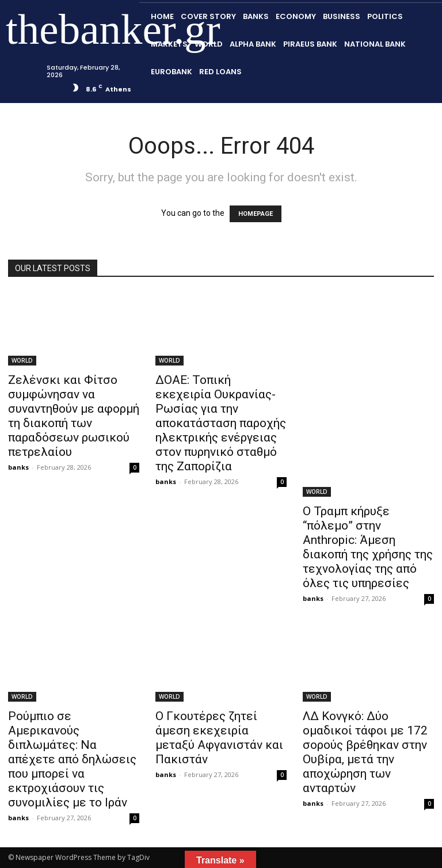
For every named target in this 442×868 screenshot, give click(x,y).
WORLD (22, 360)
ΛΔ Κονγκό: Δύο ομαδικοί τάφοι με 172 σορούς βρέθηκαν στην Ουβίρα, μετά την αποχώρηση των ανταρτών (365, 752)
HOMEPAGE (256, 214)
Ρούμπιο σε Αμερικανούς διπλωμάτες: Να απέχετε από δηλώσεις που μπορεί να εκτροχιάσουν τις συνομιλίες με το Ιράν (72, 759)
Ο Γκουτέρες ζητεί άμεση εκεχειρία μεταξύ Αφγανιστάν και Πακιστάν (219, 738)
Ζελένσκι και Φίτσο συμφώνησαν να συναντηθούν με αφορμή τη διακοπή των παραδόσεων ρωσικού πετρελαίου (74, 416)
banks (18, 467)
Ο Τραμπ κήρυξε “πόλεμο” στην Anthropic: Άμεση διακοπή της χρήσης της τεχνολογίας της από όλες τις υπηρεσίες (368, 547)
